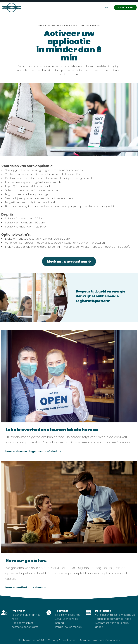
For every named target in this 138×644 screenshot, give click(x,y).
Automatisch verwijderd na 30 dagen (112, 625)
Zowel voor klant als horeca (67, 621)
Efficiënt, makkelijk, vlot (68, 615)
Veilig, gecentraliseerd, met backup (115, 615)
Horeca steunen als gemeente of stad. (33, 451)
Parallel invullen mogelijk (69, 627)
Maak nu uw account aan (69, 261)
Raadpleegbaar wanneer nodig (113, 619)
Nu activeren (125, 7)
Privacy (73, 640)
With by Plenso (57, 640)
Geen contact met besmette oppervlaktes (25, 625)
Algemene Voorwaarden (107, 640)
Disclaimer (85, 640)
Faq (107, 7)
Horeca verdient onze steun (26, 588)
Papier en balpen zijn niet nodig (26, 617)
